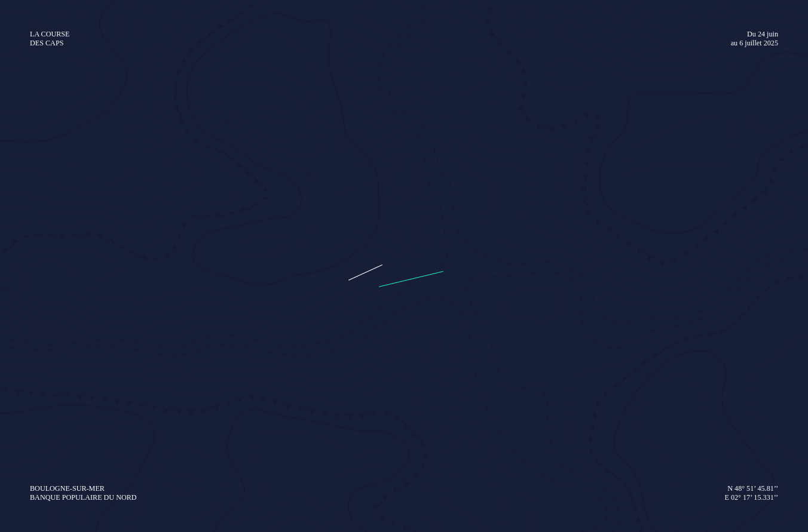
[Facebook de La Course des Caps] (67, 464)
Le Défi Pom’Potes (97, 350)
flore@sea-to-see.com (674, 198)
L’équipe (76, 386)
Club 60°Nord (441, 350)
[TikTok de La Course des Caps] (193, 464)
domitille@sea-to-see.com (690, 142)
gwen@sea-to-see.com (669, 160)
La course (328, 27)
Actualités (295, 386)
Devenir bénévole (575, 333)
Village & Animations (415, 27)
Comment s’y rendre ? (575, 386)
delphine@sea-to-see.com (682, 217)
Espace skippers (204, 333)
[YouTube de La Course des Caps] (161, 464)
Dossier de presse (325, 333)
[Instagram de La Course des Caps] (97, 464)
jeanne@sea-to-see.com (678, 179)
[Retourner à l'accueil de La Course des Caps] (118, 27)
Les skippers (192, 350)
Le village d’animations (576, 368)
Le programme (560, 350)
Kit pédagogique (707, 333)
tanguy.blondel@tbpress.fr (657, 236)
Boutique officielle (529, 27)
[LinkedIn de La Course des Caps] (128, 464)
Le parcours (83, 333)
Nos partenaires (446, 333)
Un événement (584, 123)
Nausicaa (694, 350)
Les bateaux (84, 368)
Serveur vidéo (317, 368)
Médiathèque (315, 350)
